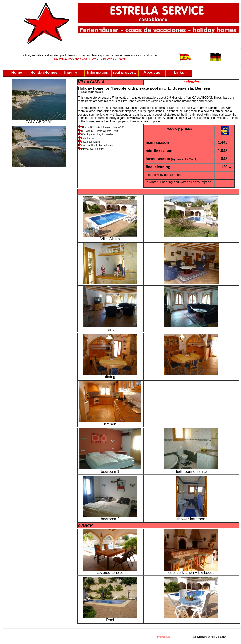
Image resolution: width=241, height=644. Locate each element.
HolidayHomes (44, 72)
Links (179, 72)
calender (191, 82)
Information (98, 72)
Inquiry (71, 72)
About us (152, 72)
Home (17, 72)
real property (125, 72)
